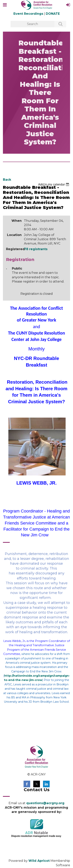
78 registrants (36, 249)
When (17, 221)
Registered (14, 249)
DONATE (53, 14)
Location (14, 235)
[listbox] (54, 184)
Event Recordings (28, 14)
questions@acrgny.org (45, 803)
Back (7, 180)
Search (58, 24)
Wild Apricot (39, 861)
